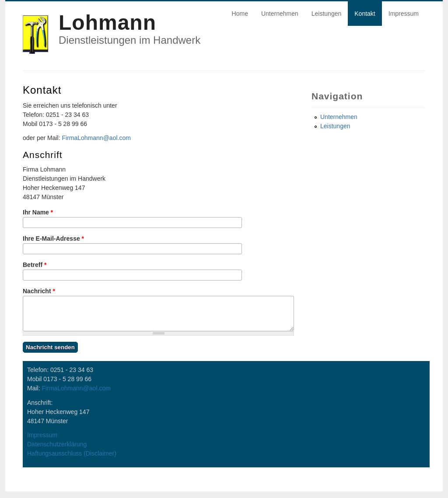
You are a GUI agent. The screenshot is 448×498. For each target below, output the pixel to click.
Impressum (404, 14)
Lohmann (107, 23)
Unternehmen (280, 14)
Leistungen (327, 14)
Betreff (35, 265)
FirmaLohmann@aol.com (96, 138)
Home (240, 14)
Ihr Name (38, 212)
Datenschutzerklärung (57, 451)
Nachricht (39, 291)
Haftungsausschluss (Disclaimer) (72, 460)
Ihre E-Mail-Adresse (53, 238)
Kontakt (365, 14)
